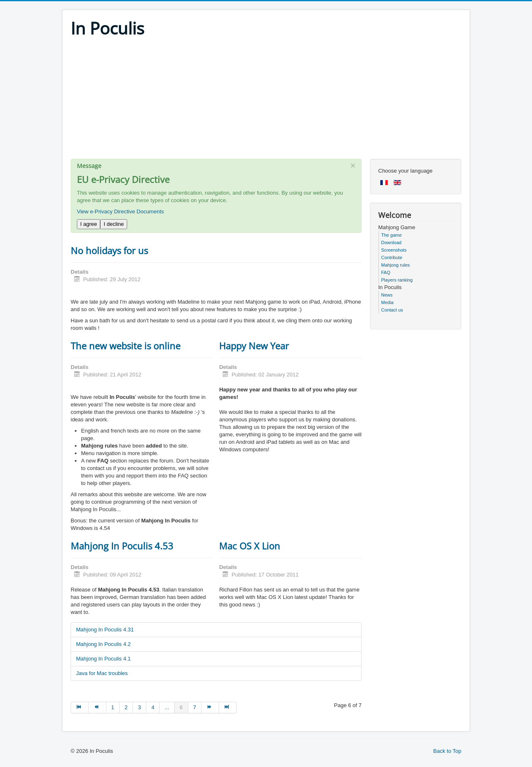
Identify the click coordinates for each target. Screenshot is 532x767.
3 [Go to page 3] (139, 707)
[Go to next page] (210, 708)
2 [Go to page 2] (126, 707)
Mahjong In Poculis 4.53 (122, 546)
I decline (113, 224)
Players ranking (397, 280)
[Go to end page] (228, 708)
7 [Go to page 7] (195, 707)
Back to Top (447, 751)
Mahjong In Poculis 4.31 (105, 630)
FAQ (386, 272)
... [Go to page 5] (167, 707)
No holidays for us (109, 250)
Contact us (392, 310)
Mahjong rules (395, 265)
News (387, 295)
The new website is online (126, 346)
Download (391, 242)
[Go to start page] (80, 708)
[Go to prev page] (97, 708)
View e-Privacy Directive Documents (120, 212)
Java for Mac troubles (102, 673)
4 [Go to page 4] (153, 707)
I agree (89, 224)
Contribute (392, 257)
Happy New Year (254, 346)
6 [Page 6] (181, 707)
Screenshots (394, 250)
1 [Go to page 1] (113, 707)
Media (387, 302)
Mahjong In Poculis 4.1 (103, 659)
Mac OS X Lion (250, 546)
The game (392, 235)
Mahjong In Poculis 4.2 (103, 644)
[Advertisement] (266, 101)
